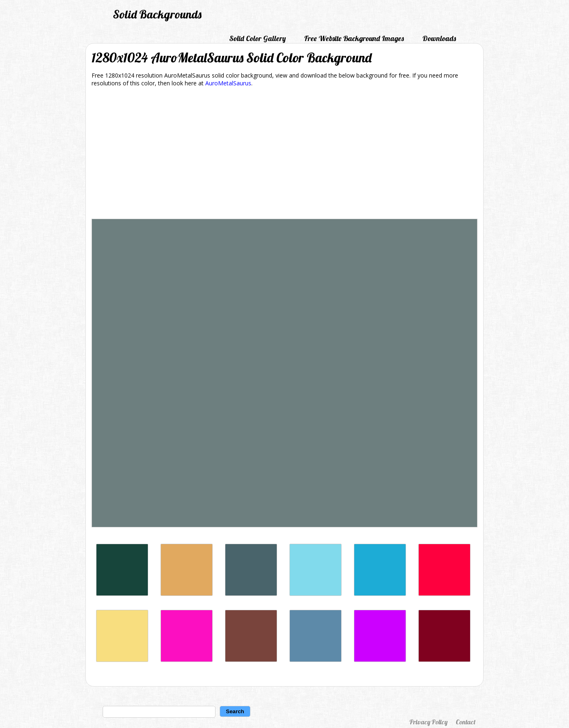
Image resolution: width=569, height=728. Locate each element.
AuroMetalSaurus (228, 83)
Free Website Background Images (354, 38)
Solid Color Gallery (257, 38)
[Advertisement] (284, 154)
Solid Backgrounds (157, 14)
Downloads (439, 38)
